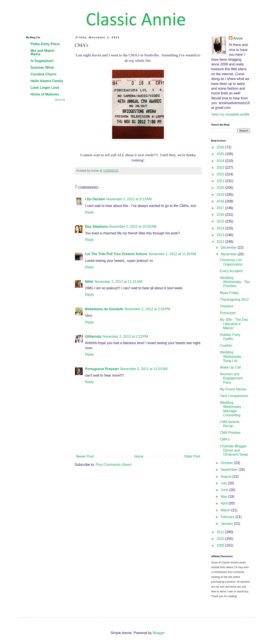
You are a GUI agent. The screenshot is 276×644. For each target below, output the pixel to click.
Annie (238, 38)
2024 (221, 161)
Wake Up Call (230, 367)
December (229, 247)
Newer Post (85, 456)
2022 (221, 174)
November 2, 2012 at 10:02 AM (133, 227)
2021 (221, 181)
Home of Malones (45, 94)
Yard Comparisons (234, 396)
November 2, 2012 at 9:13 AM (129, 199)
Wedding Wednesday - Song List (231, 356)
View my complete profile (231, 114)
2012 (221, 242)
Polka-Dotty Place (45, 44)
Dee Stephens (97, 227)
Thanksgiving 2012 (234, 300)
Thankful (226, 306)
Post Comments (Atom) (114, 465)
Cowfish (226, 346)
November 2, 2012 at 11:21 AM (118, 282)
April (224, 503)
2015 (221, 221)
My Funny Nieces (233, 389)
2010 (221, 539)
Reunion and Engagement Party (231, 378)
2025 (221, 154)
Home (139, 456)
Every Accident (231, 271)
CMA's (225, 439)
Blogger (158, 633)
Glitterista (93, 336)
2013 (221, 235)
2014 (221, 228)
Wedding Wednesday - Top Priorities (235, 282)
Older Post (192, 456)
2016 (221, 215)
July (224, 483)
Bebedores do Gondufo (104, 309)
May (224, 497)
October (227, 463)
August (226, 476)
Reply (90, 212)
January (227, 524)
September (230, 470)
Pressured (228, 313)
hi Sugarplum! (42, 61)
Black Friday (229, 293)
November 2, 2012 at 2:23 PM (125, 336)
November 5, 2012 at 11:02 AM (144, 369)
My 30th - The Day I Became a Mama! (234, 324)
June (225, 490)
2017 (221, 208)
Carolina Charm (43, 74)
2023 (221, 168)
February (228, 517)
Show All (60, 100)
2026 (221, 147)
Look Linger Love (45, 88)
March (226, 510)
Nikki (89, 282)
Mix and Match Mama (42, 52)
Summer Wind (42, 68)
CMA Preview (230, 433)
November (229, 254)
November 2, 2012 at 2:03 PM (147, 309)
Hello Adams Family (47, 81)
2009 (221, 545)
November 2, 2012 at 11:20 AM (172, 254)
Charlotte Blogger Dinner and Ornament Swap (234, 450)
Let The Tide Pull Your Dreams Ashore (116, 254)
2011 (221, 532)
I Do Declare (95, 199)
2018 (221, 201)
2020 (221, 188)
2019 (221, 195)
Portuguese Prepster (102, 369)
